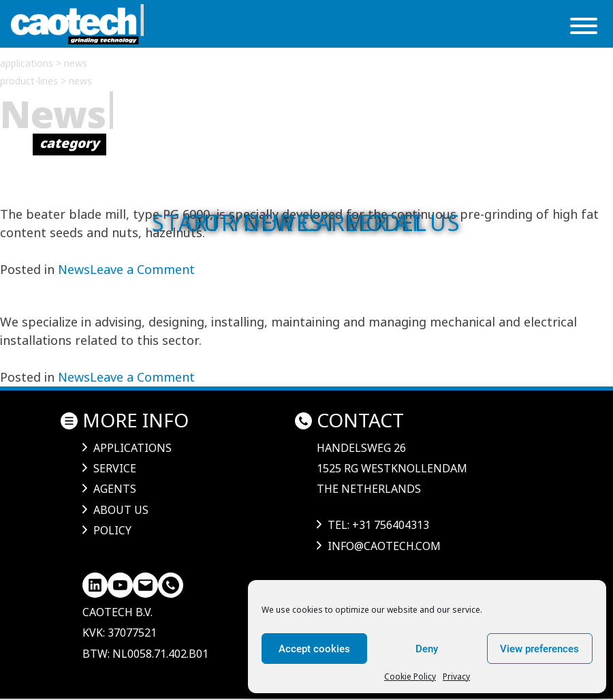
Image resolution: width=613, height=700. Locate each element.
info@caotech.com (384, 546)
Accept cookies (314, 649)
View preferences (539, 649)
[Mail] (145, 585)
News (74, 269)
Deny (427, 649)
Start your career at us (306, 223)
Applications (132, 448)
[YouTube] (120, 585)
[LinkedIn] (95, 585)
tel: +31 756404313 (378, 525)
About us (121, 510)
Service (115, 468)
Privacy (456, 676)
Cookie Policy (410, 676)
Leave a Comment (142, 269)
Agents (115, 489)
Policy (112, 530)
